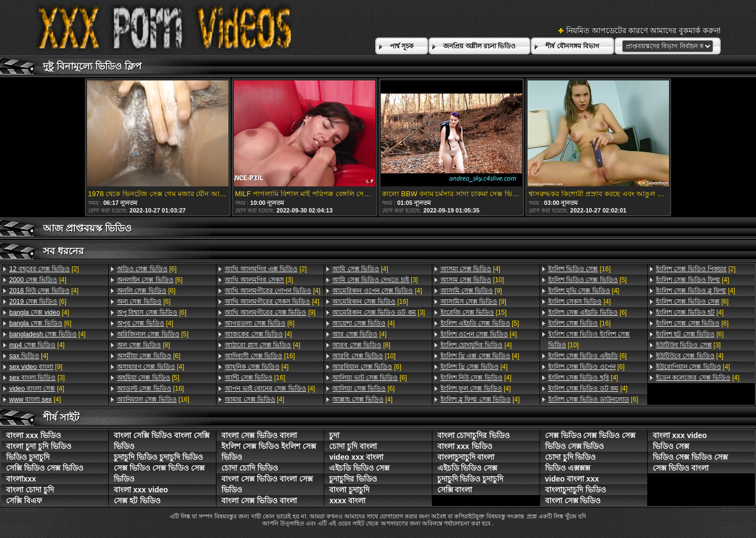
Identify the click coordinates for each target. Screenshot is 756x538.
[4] (38, 280)
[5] (153, 334)
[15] (474, 312)
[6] (38, 302)
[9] (36, 367)
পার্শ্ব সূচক (402, 46)
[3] (37, 378)
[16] (150, 389)
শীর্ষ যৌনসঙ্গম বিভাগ (572, 46)
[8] (143, 345)
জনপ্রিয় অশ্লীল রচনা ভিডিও (479, 46)
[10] (364, 356)
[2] (44, 269)
